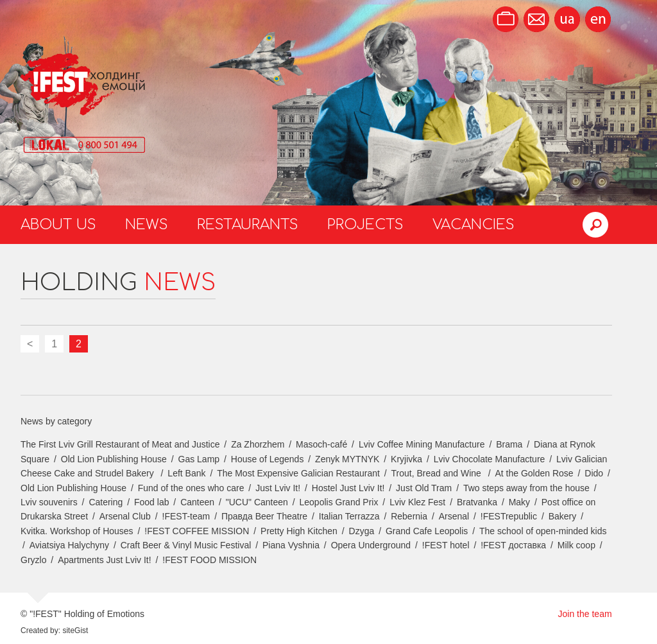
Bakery (563, 516)
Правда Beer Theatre (264, 516)
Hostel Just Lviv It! (348, 488)
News (147, 225)
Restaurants (248, 225)
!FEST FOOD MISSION (209, 560)
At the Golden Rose (534, 473)
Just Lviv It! (278, 488)
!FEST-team (186, 516)
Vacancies (474, 225)
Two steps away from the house (526, 488)
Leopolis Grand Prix (339, 502)
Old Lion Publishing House (114, 459)
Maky (519, 502)
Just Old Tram (424, 488)
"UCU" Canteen (257, 502)
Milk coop (576, 545)
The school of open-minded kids (543, 531)
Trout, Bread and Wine (438, 473)
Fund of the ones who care (191, 488)
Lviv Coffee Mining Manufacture (422, 444)
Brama (509, 444)
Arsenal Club (125, 516)
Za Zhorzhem (258, 444)
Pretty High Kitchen (299, 531)
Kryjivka (406, 459)
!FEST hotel (446, 545)
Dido (594, 473)
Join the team (585, 614)
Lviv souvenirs (49, 502)
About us (58, 225)
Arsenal (454, 516)
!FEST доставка (513, 545)
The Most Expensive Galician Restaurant (298, 473)
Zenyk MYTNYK (347, 459)
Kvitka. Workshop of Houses (77, 531)
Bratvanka (477, 502)
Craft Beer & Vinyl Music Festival (186, 545)
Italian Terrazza (349, 516)
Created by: (40, 631)
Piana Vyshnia (291, 545)
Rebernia (409, 516)
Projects (365, 225)
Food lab (151, 502)
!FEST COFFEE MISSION (197, 531)
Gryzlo (33, 560)
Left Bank (186, 473)
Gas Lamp (199, 459)
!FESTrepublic (509, 516)
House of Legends (268, 459)
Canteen (197, 502)
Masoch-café (321, 444)
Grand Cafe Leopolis (427, 531)
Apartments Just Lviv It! (105, 560)
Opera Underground (371, 545)
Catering (106, 502)
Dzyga (362, 531)
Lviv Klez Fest (417, 502)
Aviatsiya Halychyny (69, 545)
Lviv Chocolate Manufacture (490, 459)
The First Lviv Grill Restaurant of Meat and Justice (120, 444)
